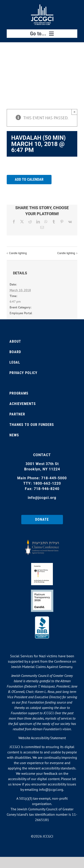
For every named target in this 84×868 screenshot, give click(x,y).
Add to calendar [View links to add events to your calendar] (29, 180)
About (15, 341)
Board (15, 352)
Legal (15, 362)
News (14, 435)
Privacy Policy (23, 373)
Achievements (23, 404)
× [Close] (74, 112)
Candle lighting (18, 253)
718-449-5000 (54, 478)
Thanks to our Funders (32, 425)
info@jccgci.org (42, 498)
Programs (19, 393)
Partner (17, 414)
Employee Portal (21, 313)
